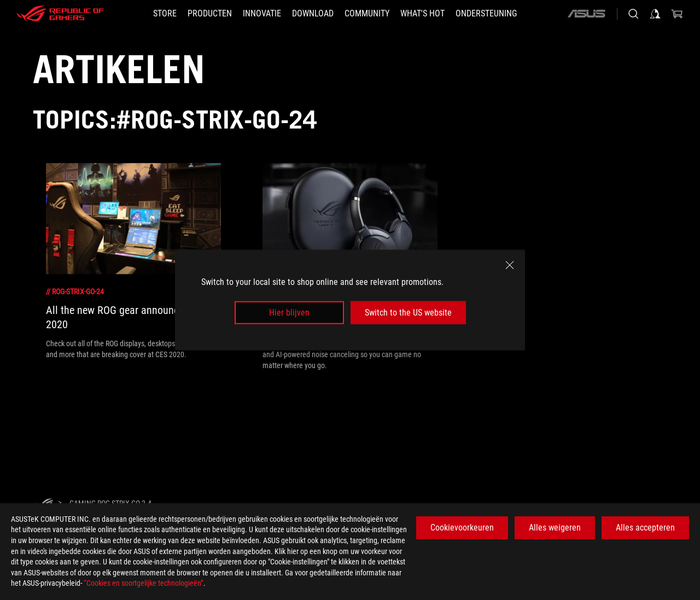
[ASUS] (586, 14)
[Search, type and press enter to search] (633, 14)
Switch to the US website (408, 313)
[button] (210, 14)
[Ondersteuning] (486, 14)
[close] (510, 265)
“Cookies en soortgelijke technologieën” (144, 583)
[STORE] (165, 14)
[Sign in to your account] (655, 14)
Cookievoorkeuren (462, 528)
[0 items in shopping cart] (677, 14)
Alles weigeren (555, 528)
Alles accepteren (645, 528)
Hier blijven (289, 313)
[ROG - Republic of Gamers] (60, 14)
